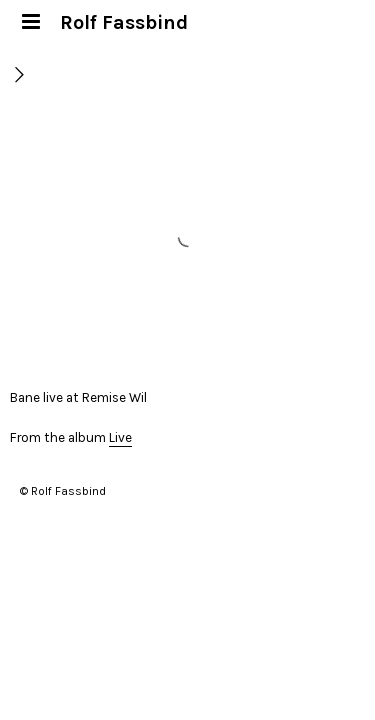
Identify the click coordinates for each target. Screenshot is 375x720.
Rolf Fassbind (124, 22)
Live (120, 437)
